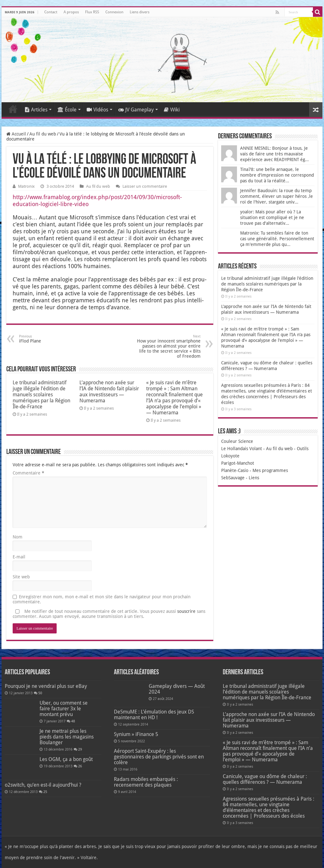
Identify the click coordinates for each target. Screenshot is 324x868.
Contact (51, 12)
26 (80, 766)
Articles (36, 110)
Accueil (13, 109)
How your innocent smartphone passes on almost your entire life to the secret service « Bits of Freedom (168, 346)
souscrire (186, 611)
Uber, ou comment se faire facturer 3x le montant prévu (64, 709)
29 (80, 749)
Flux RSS (92, 12)
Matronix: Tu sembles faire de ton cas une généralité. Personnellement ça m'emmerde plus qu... (277, 239)
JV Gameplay (136, 110)
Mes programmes (270, 470)
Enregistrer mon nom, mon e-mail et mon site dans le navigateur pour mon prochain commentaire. (102, 599)
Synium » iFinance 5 (136, 734)
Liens (254, 478)
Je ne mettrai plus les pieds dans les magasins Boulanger (67, 737)
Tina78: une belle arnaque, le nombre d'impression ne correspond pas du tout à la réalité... (277, 175)
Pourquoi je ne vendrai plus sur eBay (46, 686)
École (67, 110)
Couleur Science (237, 441)
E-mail (19, 557)
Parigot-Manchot (238, 463)
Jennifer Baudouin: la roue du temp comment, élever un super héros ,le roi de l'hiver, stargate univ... (277, 196)
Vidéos (97, 110)
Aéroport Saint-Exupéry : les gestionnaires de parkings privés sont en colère (159, 757)
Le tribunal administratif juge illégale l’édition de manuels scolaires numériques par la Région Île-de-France (41, 395)
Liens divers (140, 12)
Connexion (114, 12)
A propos (71, 12)
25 (45, 792)
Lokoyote (230, 456)
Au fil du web (43, 134)
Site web (21, 577)
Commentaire (28, 473)
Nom (18, 537)
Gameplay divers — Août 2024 (177, 689)
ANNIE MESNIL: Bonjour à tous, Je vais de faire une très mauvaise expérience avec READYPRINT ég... (274, 154)
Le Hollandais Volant (242, 449)
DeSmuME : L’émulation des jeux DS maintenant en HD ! (154, 715)
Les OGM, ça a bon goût (66, 759)
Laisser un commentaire (145, 186)
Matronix (26, 186)
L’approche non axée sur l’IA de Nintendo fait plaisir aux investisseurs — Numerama (109, 392)
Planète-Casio (235, 470)
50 (40, 693)
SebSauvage (233, 478)
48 (73, 721)
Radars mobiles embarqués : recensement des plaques (146, 782)
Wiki (172, 110)
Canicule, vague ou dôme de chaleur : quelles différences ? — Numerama (265, 779)
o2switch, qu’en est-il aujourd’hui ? (43, 785)
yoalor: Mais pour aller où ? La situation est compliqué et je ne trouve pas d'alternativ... (272, 217)
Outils (303, 449)
